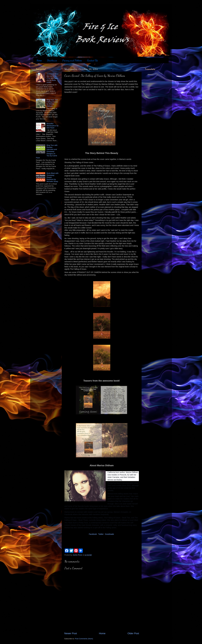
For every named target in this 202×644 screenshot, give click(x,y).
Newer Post (71, 633)
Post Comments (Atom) (84, 639)
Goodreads (110, 534)
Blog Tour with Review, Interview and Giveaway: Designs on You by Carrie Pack (47, 151)
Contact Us (92, 60)
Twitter (101, 534)
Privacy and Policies (72, 60)
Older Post (133, 633)
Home (39, 60)
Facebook (93, 534)
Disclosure (52, 60)
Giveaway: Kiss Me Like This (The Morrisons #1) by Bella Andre (52, 78)
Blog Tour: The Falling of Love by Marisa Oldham (52, 103)
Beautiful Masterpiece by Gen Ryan (52, 126)
